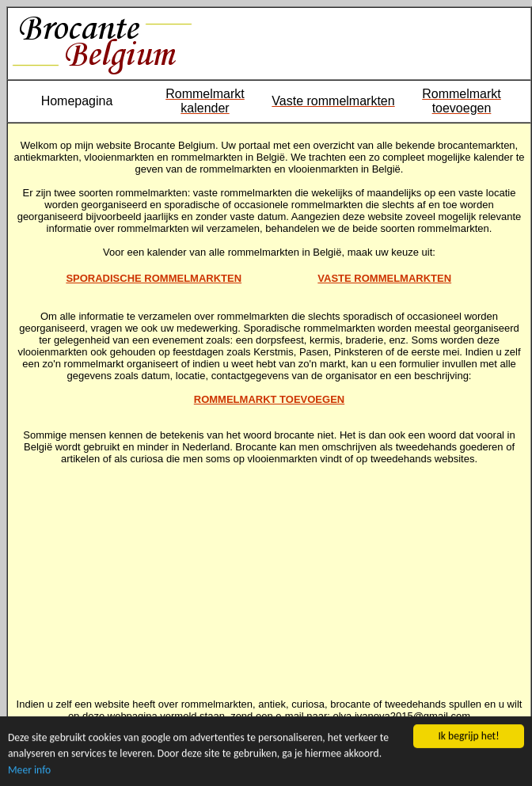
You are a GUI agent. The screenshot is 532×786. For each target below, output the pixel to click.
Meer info (29, 770)
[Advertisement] (270, 575)
